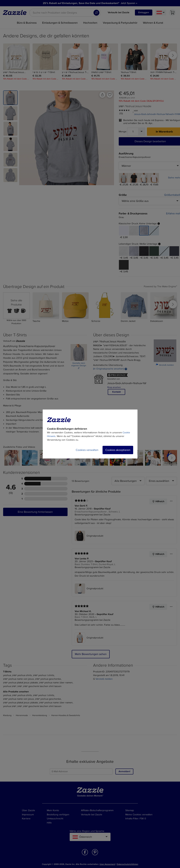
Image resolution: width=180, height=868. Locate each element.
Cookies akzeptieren (118, 450)
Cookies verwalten (87, 450)
